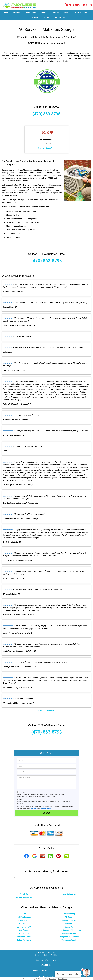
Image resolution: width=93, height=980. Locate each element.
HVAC (24, 910)
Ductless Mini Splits (69, 930)
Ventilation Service (24, 933)
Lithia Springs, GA (69, 891)
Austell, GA (24, 891)
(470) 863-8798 (78, 5)
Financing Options (82, 13)
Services (18, 13)
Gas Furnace (24, 927)
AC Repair (69, 913)
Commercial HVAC (24, 923)
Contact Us (60, 17)
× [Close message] (80, 972)
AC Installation (24, 917)
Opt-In (21, 796)
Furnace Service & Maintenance (69, 927)
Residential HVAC (69, 920)
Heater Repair (24, 920)
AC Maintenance (24, 913)
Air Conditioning (69, 910)
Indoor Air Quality (24, 936)
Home (6, 13)
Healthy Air (33, 17)
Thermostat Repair (69, 936)
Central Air (69, 923)
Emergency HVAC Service (69, 933)
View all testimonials (46, 707)
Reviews (44, 13)
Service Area (31, 13)
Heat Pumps (24, 930)
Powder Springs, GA (24, 894)
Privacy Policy (34, 805)
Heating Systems (69, 917)
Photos (56, 13)
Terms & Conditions (46, 805)
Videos (67, 13)
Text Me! (22, 789)
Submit (46, 809)
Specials (47, 17)
